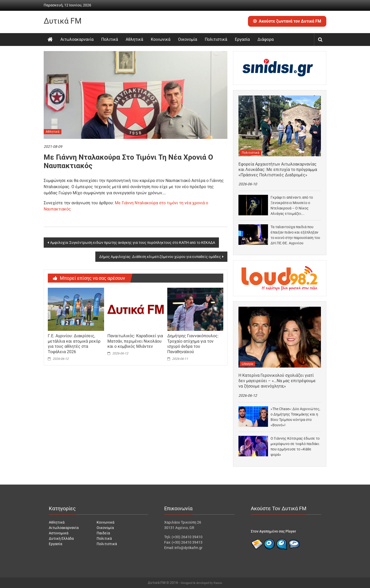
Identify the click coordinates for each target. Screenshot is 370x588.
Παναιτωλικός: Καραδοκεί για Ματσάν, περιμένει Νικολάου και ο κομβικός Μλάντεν (135, 341)
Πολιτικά (110, 39)
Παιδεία (103, 533)
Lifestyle (247, 364)
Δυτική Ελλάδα (61, 538)
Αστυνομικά (59, 533)
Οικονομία (188, 39)
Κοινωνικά (161, 39)
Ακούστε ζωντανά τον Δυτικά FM (287, 21)
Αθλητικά (134, 39)
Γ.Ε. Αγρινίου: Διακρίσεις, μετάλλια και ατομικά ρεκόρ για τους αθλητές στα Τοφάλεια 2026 (74, 344)
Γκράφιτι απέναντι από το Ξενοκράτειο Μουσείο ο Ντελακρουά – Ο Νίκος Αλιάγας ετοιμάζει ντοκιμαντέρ (292, 206)
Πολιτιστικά (216, 39)
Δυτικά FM (63, 21)
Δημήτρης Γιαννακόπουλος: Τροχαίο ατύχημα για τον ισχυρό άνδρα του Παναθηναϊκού (193, 344)
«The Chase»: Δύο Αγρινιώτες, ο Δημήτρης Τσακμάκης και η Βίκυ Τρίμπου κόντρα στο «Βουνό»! (295, 417)
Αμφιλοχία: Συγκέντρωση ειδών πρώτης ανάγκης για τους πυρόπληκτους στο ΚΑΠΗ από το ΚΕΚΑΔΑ (133, 243)
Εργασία (242, 39)
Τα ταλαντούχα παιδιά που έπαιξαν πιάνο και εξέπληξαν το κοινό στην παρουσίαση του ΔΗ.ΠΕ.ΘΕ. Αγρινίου (295, 235)
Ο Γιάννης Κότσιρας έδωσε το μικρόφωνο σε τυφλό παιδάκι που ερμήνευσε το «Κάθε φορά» (295, 446)
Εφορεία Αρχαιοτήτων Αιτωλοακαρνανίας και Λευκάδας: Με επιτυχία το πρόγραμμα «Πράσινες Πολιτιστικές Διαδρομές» (278, 170)
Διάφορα (266, 39)
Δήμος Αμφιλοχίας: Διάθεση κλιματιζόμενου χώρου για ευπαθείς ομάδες (160, 257)
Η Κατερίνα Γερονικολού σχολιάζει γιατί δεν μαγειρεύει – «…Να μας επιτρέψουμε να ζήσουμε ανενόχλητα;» (277, 381)
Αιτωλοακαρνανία (77, 39)
